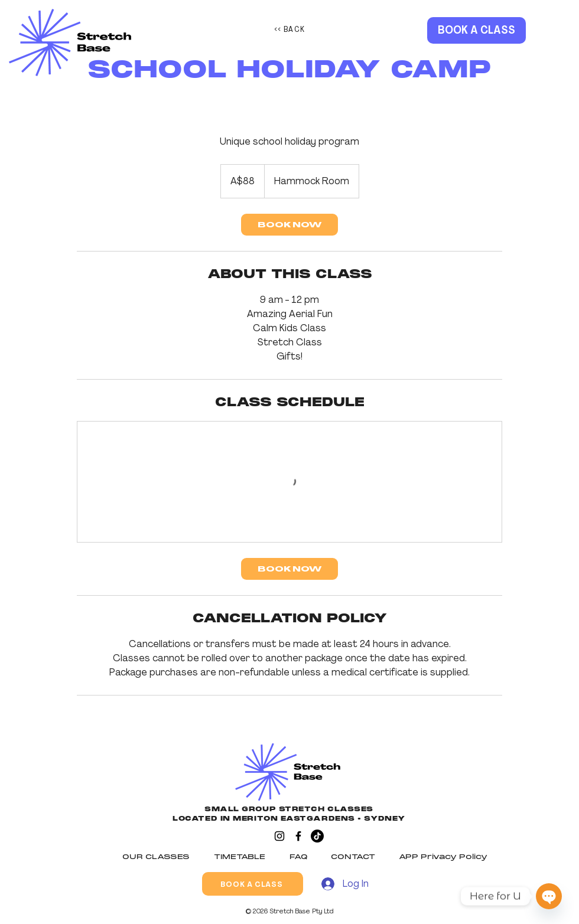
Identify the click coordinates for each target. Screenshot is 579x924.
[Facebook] (298, 836)
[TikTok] (317, 836)
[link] (289, 225)
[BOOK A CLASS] (476, 30)
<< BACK (290, 29)
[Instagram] (279, 836)
